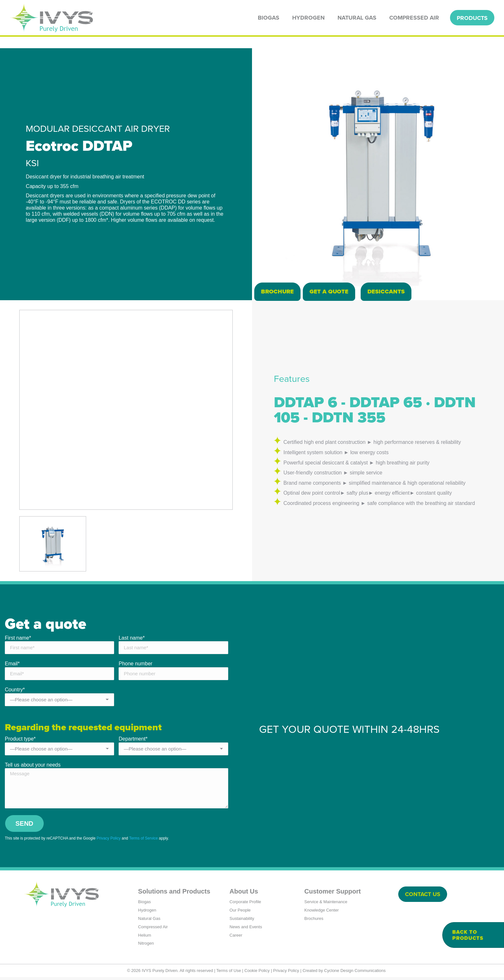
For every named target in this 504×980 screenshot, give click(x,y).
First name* (18, 639)
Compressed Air (153, 929)
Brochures (314, 921)
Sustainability (242, 921)
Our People (240, 913)
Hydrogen (147, 913)
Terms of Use (229, 973)
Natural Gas (149, 921)
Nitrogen (146, 946)
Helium (145, 938)
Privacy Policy (108, 841)
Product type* (20, 741)
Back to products (468, 935)
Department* (133, 741)
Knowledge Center (322, 913)
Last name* (132, 639)
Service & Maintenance (326, 904)
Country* (15, 692)
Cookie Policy (257, 973)
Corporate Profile (245, 904)
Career (236, 938)
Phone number (135, 665)
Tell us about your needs (33, 767)
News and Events (246, 929)
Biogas (145, 904)
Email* (12, 665)
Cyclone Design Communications (355, 973)
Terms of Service (144, 841)
